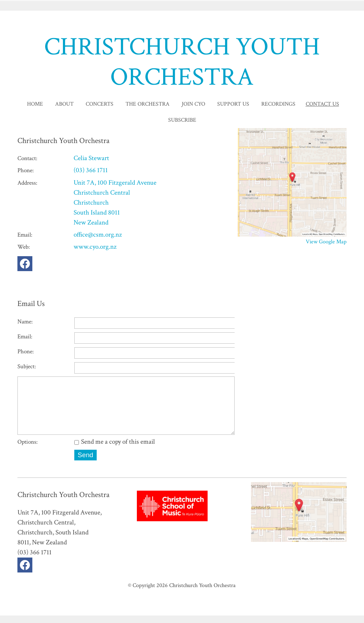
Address (27, 183)
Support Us (233, 104)
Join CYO (193, 104)
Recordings (278, 104)
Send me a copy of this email (115, 449)
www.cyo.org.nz (95, 247)
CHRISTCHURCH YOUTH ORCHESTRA (182, 62)
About (64, 104)
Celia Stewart (91, 158)
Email (24, 235)
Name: (25, 322)
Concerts (100, 104)
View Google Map (326, 242)
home (35, 104)
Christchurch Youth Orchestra (202, 593)
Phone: (26, 352)
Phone (25, 170)
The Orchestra (148, 104)
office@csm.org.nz (98, 235)
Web (23, 247)
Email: (25, 337)
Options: (28, 449)
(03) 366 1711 (91, 170)
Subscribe (182, 120)
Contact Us (322, 104)
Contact (27, 158)
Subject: (27, 366)
